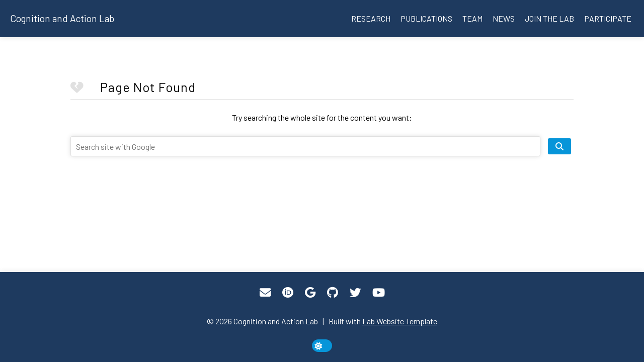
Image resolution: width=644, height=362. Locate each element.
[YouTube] (379, 293)
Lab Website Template (400, 321)
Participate (608, 18)
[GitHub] (333, 293)
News (504, 18)
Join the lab (549, 18)
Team (472, 18)
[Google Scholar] (310, 293)
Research (371, 18)
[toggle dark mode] (322, 346)
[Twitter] (355, 293)
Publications (426, 18)
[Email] (265, 293)
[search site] (559, 146)
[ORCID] (288, 293)
